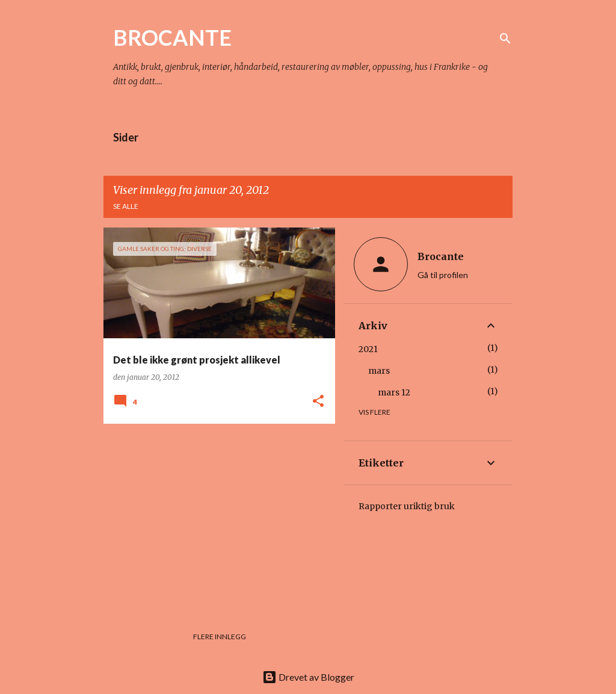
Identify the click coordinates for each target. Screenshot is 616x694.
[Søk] (505, 39)
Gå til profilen (443, 275)
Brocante (441, 256)
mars (379, 371)
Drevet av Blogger (308, 677)
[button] (318, 402)
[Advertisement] (215, 517)
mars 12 (394, 392)
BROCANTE (172, 37)
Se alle (126, 206)
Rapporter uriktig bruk (407, 506)
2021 (368, 349)
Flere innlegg (220, 637)
